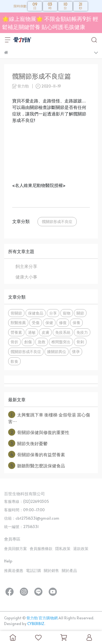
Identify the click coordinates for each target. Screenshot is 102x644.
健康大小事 (26, 277)
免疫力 (82, 332)
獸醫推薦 (18, 322)
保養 (76, 322)
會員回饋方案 (16, 548)
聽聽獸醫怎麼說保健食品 (37, 465)
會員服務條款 (41, 548)
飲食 (14, 361)
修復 (63, 322)
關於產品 (69, 570)
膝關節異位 (57, 351)
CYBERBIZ (36, 624)
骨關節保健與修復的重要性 (39, 432)
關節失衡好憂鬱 (28, 443)
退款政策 (81, 548)
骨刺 (80, 342)
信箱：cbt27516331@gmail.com (32, 518)
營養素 (16, 332)
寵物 (67, 313)
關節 (80, 313)
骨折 (14, 342)
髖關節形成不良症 (57, 221)
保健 (49, 322)
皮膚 (45, 332)
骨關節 (16, 313)
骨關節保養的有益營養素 (37, 454)
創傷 (28, 342)
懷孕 (76, 351)
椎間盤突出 (61, 342)
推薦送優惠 (14, 570)
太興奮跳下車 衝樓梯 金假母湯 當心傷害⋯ (49, 418)
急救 (42, 342)
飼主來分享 (26, 266)
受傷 (36, 322)
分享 (53, 313)
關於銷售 (51, 570)
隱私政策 (63, 548)
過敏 (32, 332)
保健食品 (36, 313)
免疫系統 (63, 332)
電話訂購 (33, 570)
